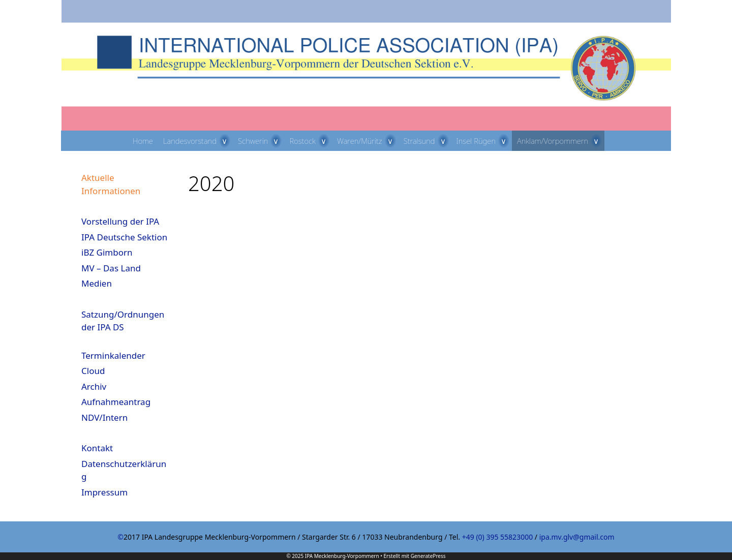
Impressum (104, 492)
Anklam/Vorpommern (561, 141)
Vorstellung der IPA (120, 221)
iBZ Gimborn (107, 252)
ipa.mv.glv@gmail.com (577, 537)
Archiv (94, 386)
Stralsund (428, 141)
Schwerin (261, 141)
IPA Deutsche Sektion (124, 237)
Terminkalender (113, 355)
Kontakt (97, 448)
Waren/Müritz (368, 141)
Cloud (93, 371)
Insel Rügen (484, 141)
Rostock (310, 141)
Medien (97, 283)
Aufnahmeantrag (116, 402)
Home (143, 141)
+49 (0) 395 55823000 (497, 537)
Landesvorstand (198, 141)
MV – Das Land (111, 268)
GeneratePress (428, 556)
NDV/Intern (104, 417)
